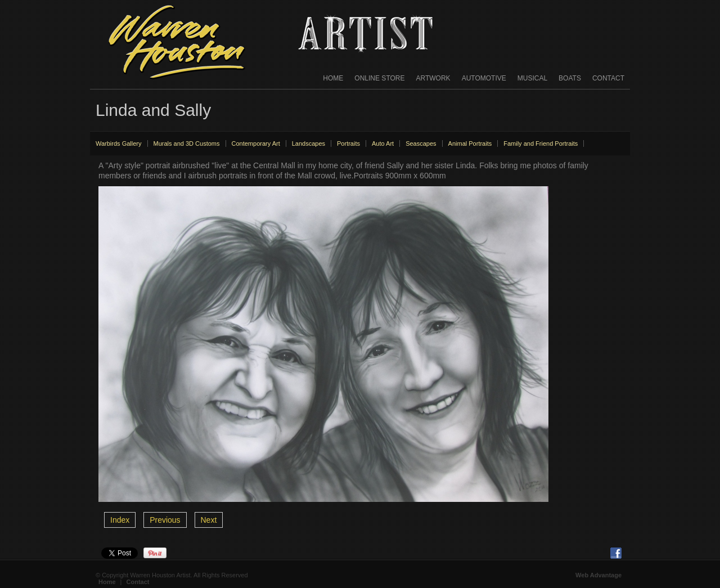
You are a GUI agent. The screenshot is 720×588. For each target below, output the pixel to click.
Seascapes (421, 143)
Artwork (433, 78)
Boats (570, 78)
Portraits (348, 143)
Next (209, 520)
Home (333, 78)
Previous (165, 520)
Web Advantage (598, 575)
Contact (608, 78)
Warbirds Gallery (119, 143)
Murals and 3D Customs (187, 143)
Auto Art (383, 143)
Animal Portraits (470, 143)
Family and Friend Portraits (541, 143)
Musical (532, 78)
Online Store (379, 78)
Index (120, 520)
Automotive (484, 78)
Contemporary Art (256, 143)
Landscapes (309, 143)
